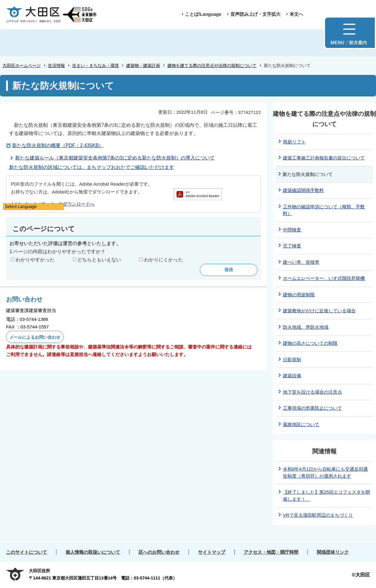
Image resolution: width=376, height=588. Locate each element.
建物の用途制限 (299, 295)
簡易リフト (294, 142)
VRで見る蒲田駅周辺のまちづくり (318, 515)
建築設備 (292, 376)
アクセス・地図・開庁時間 (271, 552)
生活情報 (56, 66)
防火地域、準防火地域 (306, 327)
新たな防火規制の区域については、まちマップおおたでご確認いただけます (92, 167)
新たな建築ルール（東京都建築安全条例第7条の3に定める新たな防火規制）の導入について (115, 158)
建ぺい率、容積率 (301, 262)
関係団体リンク (333, 552)
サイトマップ (212, 552)
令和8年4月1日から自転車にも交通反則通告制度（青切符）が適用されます (325, 472)
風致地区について (301, 424)
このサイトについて (27, 552)
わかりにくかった (163, 260)
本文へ (296, 14)
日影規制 (292, 360)
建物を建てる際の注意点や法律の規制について (212, 66)
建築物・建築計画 (143, 66)
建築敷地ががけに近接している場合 (319, 311)
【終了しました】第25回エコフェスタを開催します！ (326, 496)
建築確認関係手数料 (303, 190)
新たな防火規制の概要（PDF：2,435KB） (58, 145)
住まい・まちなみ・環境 (96, 66)
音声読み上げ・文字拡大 (255, 14)
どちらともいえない (99, 260)
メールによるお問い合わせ (35, 337)
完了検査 (292, 246)
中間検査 (292, 230)
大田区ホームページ (22, 66)
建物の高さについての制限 (310, 343)
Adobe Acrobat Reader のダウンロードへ (53, 204)
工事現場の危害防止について (312, 408)
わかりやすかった (35, 260)
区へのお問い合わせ (159, 552)
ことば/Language (203, 14)
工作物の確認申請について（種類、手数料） (324, 210)
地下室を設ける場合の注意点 (312, 392)
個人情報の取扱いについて (93, 552)
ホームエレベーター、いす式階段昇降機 (324, 278)
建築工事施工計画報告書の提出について (324, 158)
